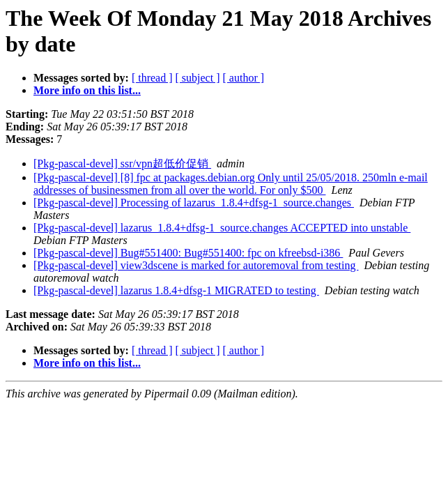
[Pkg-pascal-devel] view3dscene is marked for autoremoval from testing (196, 265)
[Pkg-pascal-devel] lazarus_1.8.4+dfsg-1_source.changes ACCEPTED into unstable (222, 228)
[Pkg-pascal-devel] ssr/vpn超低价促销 (122, 163)
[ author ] (244, 78)
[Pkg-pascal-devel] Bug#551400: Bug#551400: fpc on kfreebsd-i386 (188, 253)
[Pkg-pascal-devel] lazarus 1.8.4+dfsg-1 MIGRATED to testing (176, 290)
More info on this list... (87, 90)
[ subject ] (198, 78)
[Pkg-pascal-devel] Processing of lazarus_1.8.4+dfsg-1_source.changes (194, 203)
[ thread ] (152, 78)
